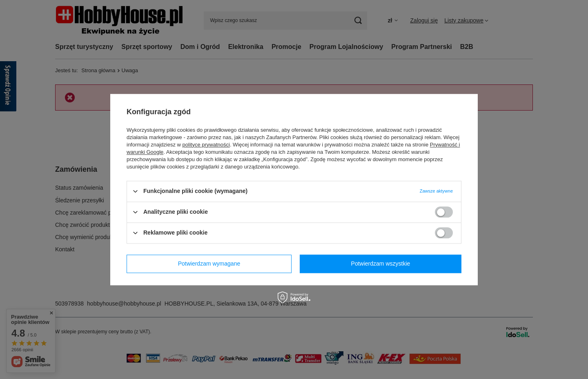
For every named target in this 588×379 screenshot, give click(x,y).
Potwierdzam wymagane (209, 264)
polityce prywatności (206, 145)
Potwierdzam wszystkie (381, 264)
